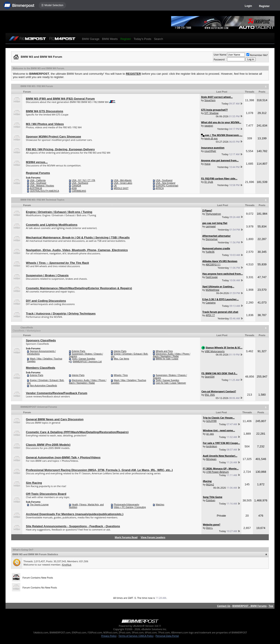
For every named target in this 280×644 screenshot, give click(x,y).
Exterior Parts (79, 351)
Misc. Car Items (121, 359)
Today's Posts (142, 39)
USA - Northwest (80, 183)
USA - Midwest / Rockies (42, 186)
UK (115, 186)
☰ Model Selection (52, 5)
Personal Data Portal (167, 636)
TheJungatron (213, 214)
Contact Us (224, 606)
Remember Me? (257, 55)
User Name (220, 55)
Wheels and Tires (164, 351)
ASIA (74, 188)
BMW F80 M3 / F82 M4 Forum (37, 86)
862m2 (210, 484)
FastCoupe (212, 277)
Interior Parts (120, 351)
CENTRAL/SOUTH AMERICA (44, 191)
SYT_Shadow (212, 113)
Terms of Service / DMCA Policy (136, 636)
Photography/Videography (126, 505)
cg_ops (210, 434)
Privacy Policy (109, 636)
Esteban (211, 500)
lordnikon (212, 446)
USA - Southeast (38, 183)
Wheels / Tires (121, 375)
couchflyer (210, 151)
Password (219, 59)
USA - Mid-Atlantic (123, 180)
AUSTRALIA (36, 188)
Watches (160, 505)
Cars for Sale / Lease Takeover (171, 383)
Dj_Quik (209, 182)
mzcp (207, 164)
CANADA (76, 186)
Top (271, 606)
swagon (209, 126)
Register (264, 6)
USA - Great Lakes (123, 183)
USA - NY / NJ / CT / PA (83, 180)
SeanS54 (210, 377)
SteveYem (210, 100)
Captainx (211, 302)
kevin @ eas (211, 138)
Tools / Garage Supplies (83, 359)
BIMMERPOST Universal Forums (39, 407)
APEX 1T (210, 315)
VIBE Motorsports (215, 351)
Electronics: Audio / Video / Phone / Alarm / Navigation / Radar (171, 355)
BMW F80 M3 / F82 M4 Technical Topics (43, 200)
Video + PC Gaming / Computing (130, 507)
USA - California (38, 180)
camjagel (211, 226)
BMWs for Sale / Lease (167, 359)
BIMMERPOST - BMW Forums (249, 606)
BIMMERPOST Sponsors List (87, 362)
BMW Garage (91, 39)
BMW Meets (110, 39)
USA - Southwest (164, 180)
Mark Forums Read (126, 537)
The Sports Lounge (39, 505)
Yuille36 (210, 252)
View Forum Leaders (153, 537)
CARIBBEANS (79, 191)
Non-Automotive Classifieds (43, 386)
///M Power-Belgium (218, 472)
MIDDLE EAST (121, 188)
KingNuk (67, 565)
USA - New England (165, 183)
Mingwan (211, 459)
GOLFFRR (211, 421)
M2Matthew (212, 290)
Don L (210, 528)
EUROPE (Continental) (167, 186)
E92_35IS (210, 395)
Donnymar (212, 239)
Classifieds (27, 328)
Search (158, 39)
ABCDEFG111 (213, 264)
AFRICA (160, 188)
